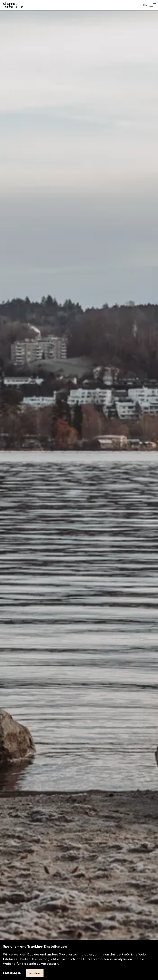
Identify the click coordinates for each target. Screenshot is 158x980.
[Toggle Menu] (148, 5)
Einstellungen (12, 973)
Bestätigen (35, 973)
